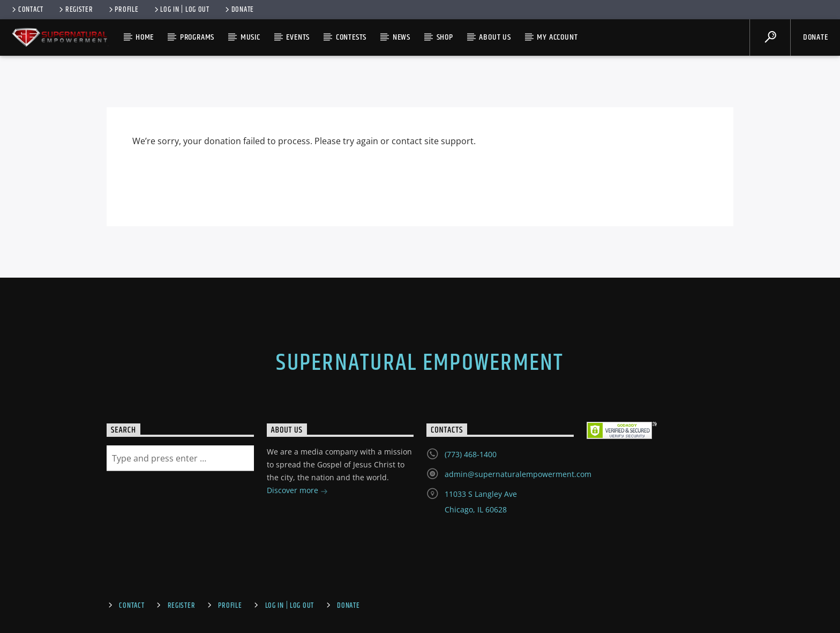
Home (145, 37)
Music (250, 37)
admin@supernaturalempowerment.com (518, 474)
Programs (197, 37)
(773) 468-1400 (471, 454)
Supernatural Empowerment (420, 363)
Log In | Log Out (181, 10)
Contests (351, 37)
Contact (27, 10)
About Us (495, 37)
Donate (239, 10)
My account (557, 37)
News (402, 37)
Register (75, 10)
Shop (445, 37)
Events (298, 37)
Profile (123, 10)
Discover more (297, 491)
